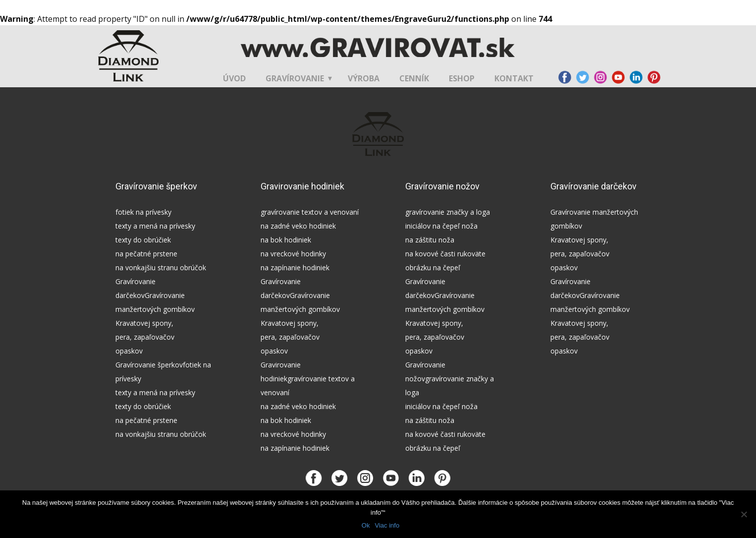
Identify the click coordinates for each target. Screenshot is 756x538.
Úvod (234, 78)
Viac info (387, 525)
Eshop (462, 78)
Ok (366, 525)
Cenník (414, 78)
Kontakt (514, 78)
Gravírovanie (295, 78)
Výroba (364, 78)
